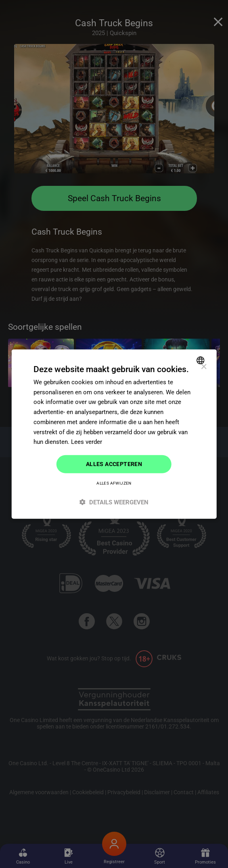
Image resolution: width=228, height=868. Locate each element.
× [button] (204, 367)
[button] (114, 502)
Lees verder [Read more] (87, 442)
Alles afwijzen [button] (114, 483)
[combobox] (202, 360)
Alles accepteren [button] (114, 464)
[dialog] (114, 434)
